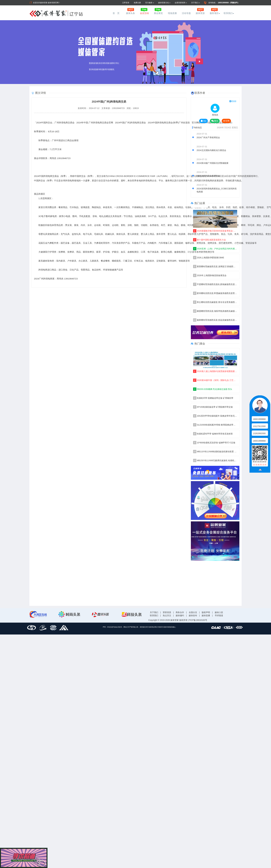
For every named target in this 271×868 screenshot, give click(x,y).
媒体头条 (130, 13)
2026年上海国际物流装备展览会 (210, 275)
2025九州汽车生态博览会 (208, 176)
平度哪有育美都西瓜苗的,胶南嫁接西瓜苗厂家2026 (215, 284)
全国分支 (193, 612)
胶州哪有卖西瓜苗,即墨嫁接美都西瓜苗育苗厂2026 (215, 293)
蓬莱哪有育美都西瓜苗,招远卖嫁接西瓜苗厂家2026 (215, 320)
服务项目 (214, 13)
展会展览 (158, 13)
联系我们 (228, 13)
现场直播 (172, 13)
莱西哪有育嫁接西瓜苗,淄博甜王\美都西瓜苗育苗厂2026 (215, 266)
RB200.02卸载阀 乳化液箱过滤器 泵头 (213, 389)
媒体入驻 (219, 612)
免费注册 (137, 3)
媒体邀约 (180, 615)
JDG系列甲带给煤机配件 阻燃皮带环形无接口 (215, 416)
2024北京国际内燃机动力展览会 (211, 150)
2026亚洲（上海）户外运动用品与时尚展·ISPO (215, 249)
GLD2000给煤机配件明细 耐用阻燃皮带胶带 (215, 425)
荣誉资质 (167, 612)
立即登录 (126, 3)
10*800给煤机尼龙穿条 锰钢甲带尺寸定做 (214, 443)
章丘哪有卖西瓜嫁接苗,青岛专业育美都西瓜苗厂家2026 (215, 302)
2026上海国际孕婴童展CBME (209, 258)
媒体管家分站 (164, 3)
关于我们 (196, 3)
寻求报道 (219, 615)
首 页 (117, 13)
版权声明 (206, 612)
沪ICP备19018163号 (198, 620)
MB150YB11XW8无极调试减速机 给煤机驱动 (215, 460)
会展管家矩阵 (181, 3)
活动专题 (186, 13)
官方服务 (150, 3)
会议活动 (144, 13)
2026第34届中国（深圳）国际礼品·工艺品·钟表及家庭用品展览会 (215, 380)
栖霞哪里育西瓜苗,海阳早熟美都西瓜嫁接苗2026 (215, 311)
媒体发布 (193, 615)
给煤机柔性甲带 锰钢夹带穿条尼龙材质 (213, 434)
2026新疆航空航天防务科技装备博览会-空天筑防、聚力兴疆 (215, 231)
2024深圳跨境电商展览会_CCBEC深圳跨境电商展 (217, 190)
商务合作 (180, 612)
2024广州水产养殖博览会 (208, 137)
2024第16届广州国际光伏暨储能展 (213, 163)
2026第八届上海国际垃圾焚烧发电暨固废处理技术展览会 (215, 371)
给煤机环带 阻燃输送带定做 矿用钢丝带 (213, 398)
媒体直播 (206, 615)
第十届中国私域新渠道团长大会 (210, 240)
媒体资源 (200, 13)
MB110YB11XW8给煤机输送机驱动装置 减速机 (215, 452)
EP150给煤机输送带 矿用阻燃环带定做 (213, 407)
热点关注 (167, 615)
